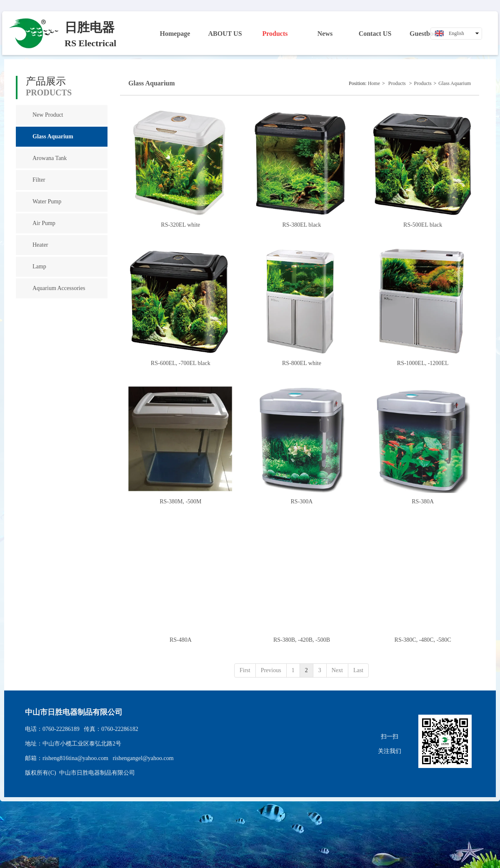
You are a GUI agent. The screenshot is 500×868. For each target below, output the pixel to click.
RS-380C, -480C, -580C (423, 640)
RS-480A (181, 640)
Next (337, 670)
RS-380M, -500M (180, 502)
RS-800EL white (302, 363)
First (245, 670)
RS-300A (302, 502)
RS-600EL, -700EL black (181, 363)
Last (358, 670)
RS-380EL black (301, 225)
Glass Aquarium (455, 83)
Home (374, 83)
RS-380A (423, 502)
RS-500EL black (423, 225)
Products (397, 83)
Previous (271, 670)
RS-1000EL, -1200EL (423, 363)
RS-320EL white (180, 225)
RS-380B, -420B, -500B (302, 640)
